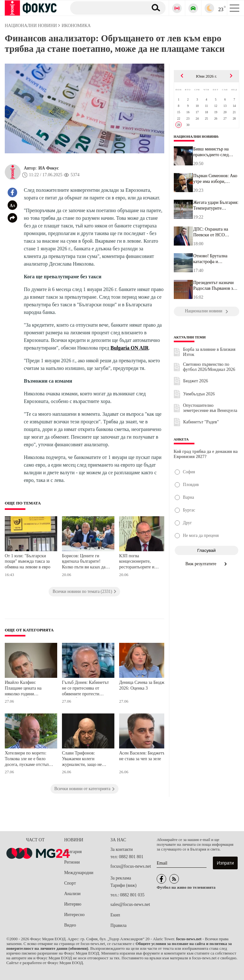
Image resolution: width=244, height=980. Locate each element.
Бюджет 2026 (196, 381)
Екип (115, 915)
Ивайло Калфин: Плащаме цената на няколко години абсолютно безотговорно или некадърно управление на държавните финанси (28, 689)
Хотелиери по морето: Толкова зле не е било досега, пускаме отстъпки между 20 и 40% (29, 759)
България (73, 852)
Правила (119, 925)
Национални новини (196, 136)
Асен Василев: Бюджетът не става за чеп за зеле (143, 756)
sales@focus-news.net (130, 904)
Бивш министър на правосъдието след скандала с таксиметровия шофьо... (216, 152)
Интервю (73, 904)
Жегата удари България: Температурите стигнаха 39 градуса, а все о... (216, 205)
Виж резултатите (207, 564)
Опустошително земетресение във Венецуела (210, 408)
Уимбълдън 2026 (199, 394)
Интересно (74, 915)
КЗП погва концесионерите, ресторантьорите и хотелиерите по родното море (142, 562)
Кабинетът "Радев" (201, 422)
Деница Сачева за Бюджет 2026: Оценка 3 (144, 685)
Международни (79, 873)
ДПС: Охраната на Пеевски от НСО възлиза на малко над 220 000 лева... (213, 232)
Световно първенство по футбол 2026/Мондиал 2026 (209, 367)
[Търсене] (107, 8)
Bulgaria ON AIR (130, 348)
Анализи (72, 894)
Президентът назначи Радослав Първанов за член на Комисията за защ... (214, 286)
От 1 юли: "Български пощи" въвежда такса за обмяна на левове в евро (28, 561)
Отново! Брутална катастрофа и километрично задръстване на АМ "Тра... (211, 259)
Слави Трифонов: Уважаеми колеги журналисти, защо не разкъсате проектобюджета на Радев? (82, 759)
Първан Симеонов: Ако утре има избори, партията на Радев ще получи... (215, 179)
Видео (70, 925)
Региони (72, 862)
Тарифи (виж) (124, 885)
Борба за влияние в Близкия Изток (209, 352)
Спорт (70, 883)
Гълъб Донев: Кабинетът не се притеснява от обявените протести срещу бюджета (85, 689)
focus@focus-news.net (131, 866)
